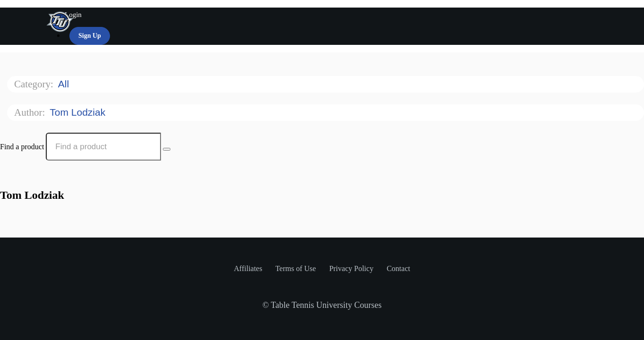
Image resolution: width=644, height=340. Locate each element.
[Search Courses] (167, 149)
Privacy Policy (352, 268)
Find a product (22, 147)
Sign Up (90, 36)
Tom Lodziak (79, 112)
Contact (398, 268)
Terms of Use (297, 268)
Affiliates (249, 268)
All (65, 84)
